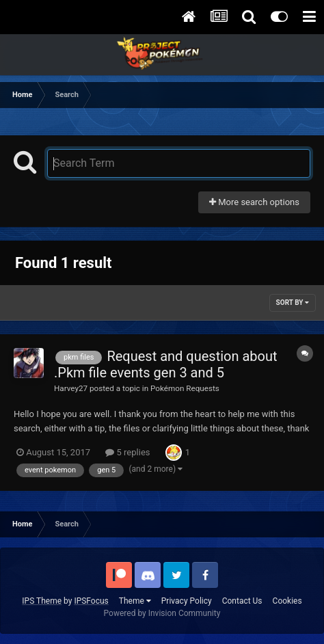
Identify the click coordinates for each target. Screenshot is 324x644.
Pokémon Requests (185, 388)
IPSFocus (91, 601)
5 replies (127, 452)
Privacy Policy (187, 601)
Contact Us (242, 601)
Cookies (287, 601)
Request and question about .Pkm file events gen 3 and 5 (166, 364)
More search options (254, 202)
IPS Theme (42, 601)
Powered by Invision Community (162, 613)
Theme (135, 601)
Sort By (293, 303)
